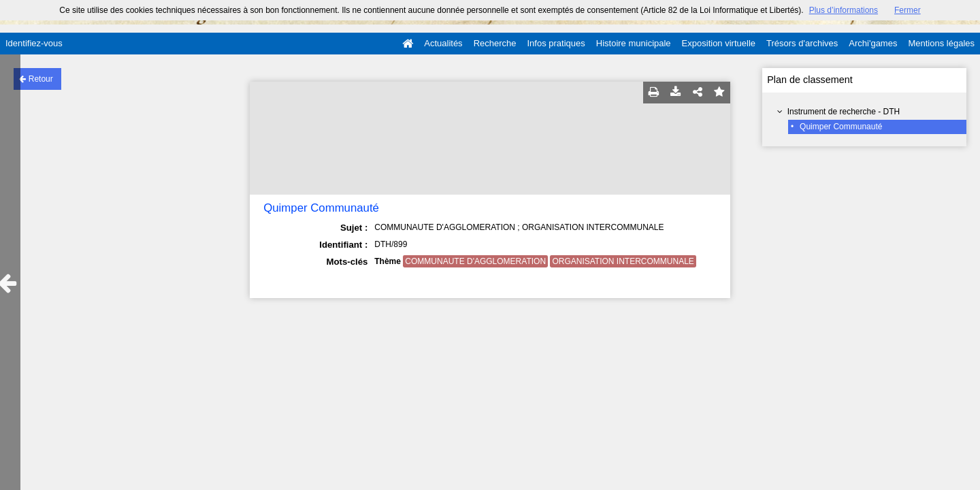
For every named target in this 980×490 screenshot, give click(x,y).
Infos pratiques (556, 43)
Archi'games (873, 43)
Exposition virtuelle (719, 43)
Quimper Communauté (841, 127)
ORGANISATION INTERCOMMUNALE (623, 261)
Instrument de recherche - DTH (844, 112)
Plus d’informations (844, 10)
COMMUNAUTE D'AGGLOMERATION (475, 261)
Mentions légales (941, 43)
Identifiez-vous (34, 43)
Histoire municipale (634, 43)
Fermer (908, 10)
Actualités (443, 43)
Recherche (495, 43)
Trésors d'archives (802, 43)
